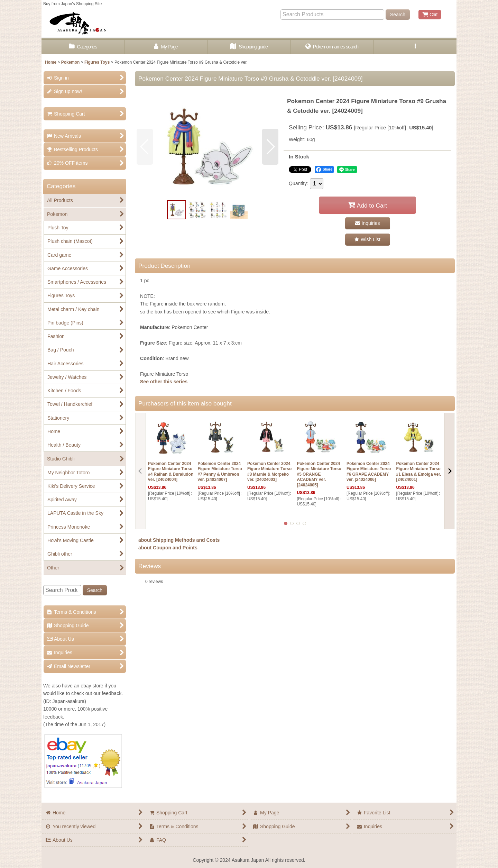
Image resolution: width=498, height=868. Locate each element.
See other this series (164, 382)
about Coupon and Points (168, 548)
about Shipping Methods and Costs (179, 540)
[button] (415, 47)
